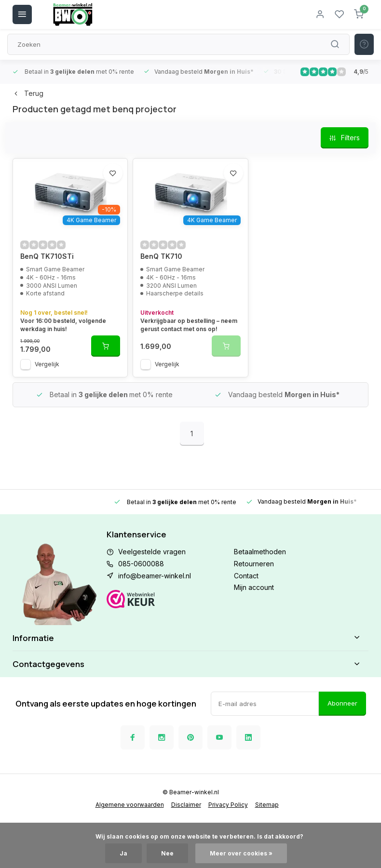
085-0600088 (141, 564)
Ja (123, 853)
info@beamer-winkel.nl (155, 576)
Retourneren (254, 564)
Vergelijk (47, 364)
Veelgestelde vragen (152, 552)
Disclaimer (186, 805)
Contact (246, 576)
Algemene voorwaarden (130, 805)
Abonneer (342, 703)
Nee (167, 853)
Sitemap (267, 805)
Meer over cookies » (241, 853)
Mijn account (254, 587)
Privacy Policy (228, 805)
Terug (28, 93)
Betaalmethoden (260, 552)
